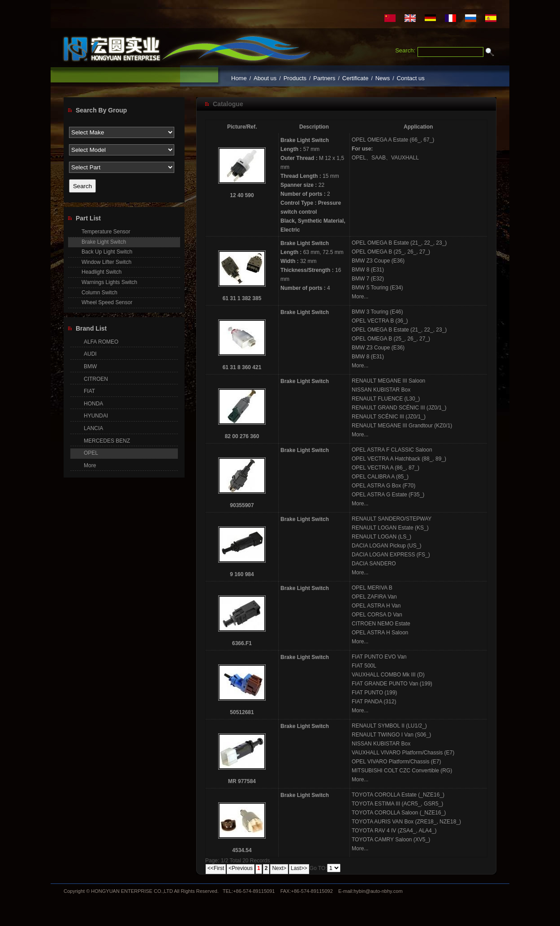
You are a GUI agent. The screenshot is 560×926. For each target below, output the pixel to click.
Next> (279, 868)
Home (239, 78)
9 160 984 (242, 574)
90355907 (242, 505)
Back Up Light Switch (107, 252)
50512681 (242, 712)
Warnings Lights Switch (109, 282)
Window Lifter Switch (106, 262)
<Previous (241, 868)
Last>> (299, 868)
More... (360, 297)
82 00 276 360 (242, 436)
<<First (216, 868)
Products (295, 78)
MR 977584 (242, 781)
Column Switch (99, 293)
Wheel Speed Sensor (107, 302)
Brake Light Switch (305, 140)
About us (265, 78)
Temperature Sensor (106, 232)
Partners (324, 78)
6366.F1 (242, 643)
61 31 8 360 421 (242, 367)
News (383, 78)
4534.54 (242, 850)
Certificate (355, 78)
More (90, 465)
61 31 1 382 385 (242, 298)
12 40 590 (242, 195)
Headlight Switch (101, 272)
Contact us (411, 78)
